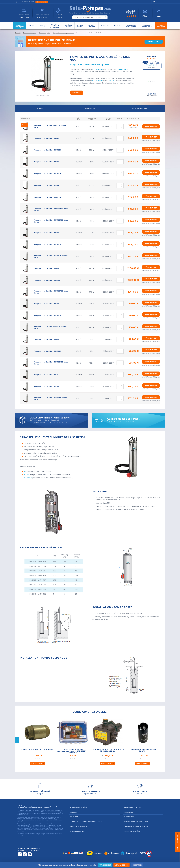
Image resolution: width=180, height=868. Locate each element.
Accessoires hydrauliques (136, 822)
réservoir (51, 828)
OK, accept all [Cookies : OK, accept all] (105, 865)
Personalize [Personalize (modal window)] (137, 865)
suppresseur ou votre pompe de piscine (28, 828)
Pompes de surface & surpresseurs (86, 822)
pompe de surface (34, 824)
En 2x (145, 62)
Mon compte (158, 2)
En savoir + (77, 93)
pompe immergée (25, 825)
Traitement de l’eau (133, 807)
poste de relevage (27, 827)
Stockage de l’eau (78, 826)
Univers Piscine (77, 831)
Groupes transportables (136, 826)
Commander (152, 126)
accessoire (20, 830)
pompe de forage (51, 825)
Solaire (73, 812)
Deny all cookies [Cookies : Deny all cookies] (122, 865)
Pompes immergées (78, 807)
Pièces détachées (132, 831)
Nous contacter (42, 2)
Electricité (129, 817)
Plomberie (129, 812)
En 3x (152, 62)
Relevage (74, 817)
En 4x (158, 62)
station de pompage (45, 827)
